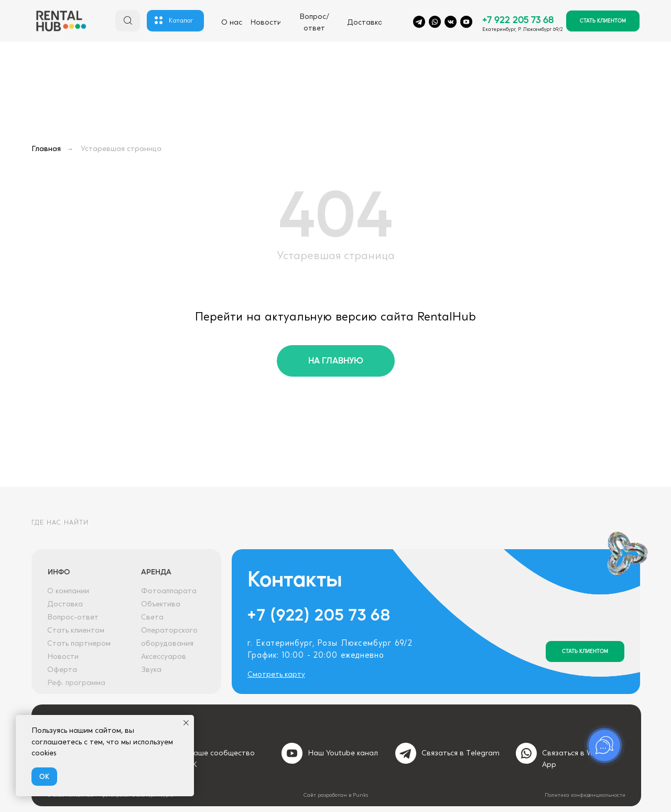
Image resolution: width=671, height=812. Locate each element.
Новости (63, 657)
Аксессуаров (164, 657)
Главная (46, 149)
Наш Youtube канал (343, 753)
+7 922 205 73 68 (518, 19)
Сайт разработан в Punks (336, 795)
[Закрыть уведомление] (186, 723)
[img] (61, 22)
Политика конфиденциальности (585, 795)
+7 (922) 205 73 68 (319, 614)
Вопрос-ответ (73, 617)
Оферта (62, 670)
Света (152, 617)
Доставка (65, 604)
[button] (603, 21)
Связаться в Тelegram (461, 753)
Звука (151, 670)
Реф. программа (76, 683)
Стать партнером (79, 644)
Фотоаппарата (169, 591)
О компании (68, 591)
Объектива (161, 604)
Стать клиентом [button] (76, 631)
